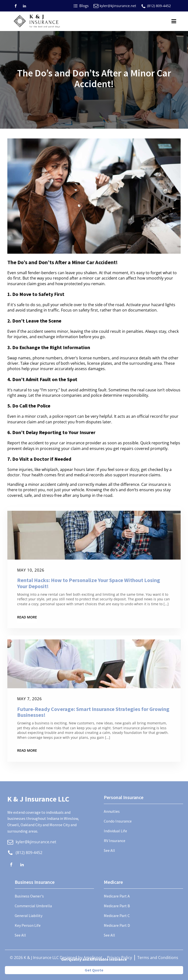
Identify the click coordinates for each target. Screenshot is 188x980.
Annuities (112, 811)
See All (109, 850)
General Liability (29, 916)
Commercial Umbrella (33, 906)
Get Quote (94, 970)
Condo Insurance (118, 821)
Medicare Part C (117, 916)
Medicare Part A (117, 896)
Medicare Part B (117, 906)
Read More (27, 617)
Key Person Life (28, 925)
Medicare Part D (117, 925)
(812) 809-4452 (159, 6)
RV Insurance (115, 841)
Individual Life (115, 831)
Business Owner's (29, 896)
